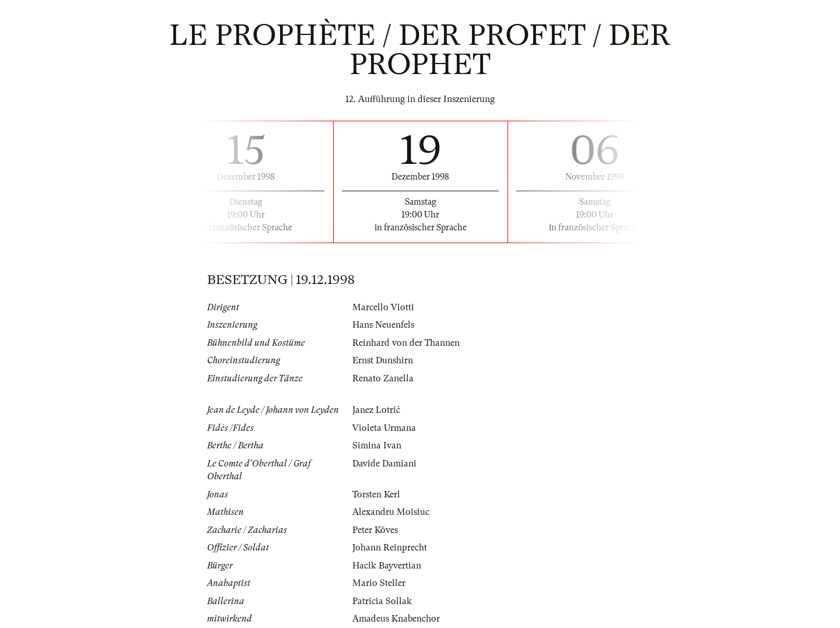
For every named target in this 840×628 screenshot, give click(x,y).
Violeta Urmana (384, 428)
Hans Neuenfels (383, 325)
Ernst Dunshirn (383, 360)
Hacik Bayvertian (387, 566)
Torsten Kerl (376, 494)
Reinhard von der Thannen (406, 343)
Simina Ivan (377, 445)
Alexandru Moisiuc (391, 512)
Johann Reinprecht (390, 548)
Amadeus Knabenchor (396, 619)
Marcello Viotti (383, 307)
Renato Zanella (383, 378)
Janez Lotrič (376, 410)
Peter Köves (375, 530)
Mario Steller (379, 583)
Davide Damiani (384, 464)
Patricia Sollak (382, 601)
